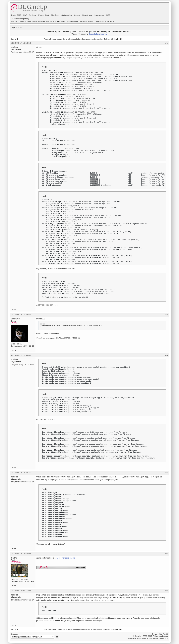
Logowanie (99, 15)
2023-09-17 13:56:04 (21, 554)
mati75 (14, 558)
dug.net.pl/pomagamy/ (98, 34)
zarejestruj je (38, 21)
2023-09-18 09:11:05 (21, 591)
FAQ (25, 15)
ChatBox (55, 15)
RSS (108, 15)
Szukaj (77, 15)
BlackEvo (15, 319)
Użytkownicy (66, 15)
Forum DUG (44, 15)
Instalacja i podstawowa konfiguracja (86, 39)
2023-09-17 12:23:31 (21, 473)
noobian (15, 47)
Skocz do (35, 636)
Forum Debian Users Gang (56, 39)
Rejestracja (87, 15)
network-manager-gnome (65, 558)
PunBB (165, 634)
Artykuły (32, 15)
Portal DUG (16, 15)
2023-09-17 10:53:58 (21, 43)
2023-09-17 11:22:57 (21, 315)
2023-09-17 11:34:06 (21, 355)
